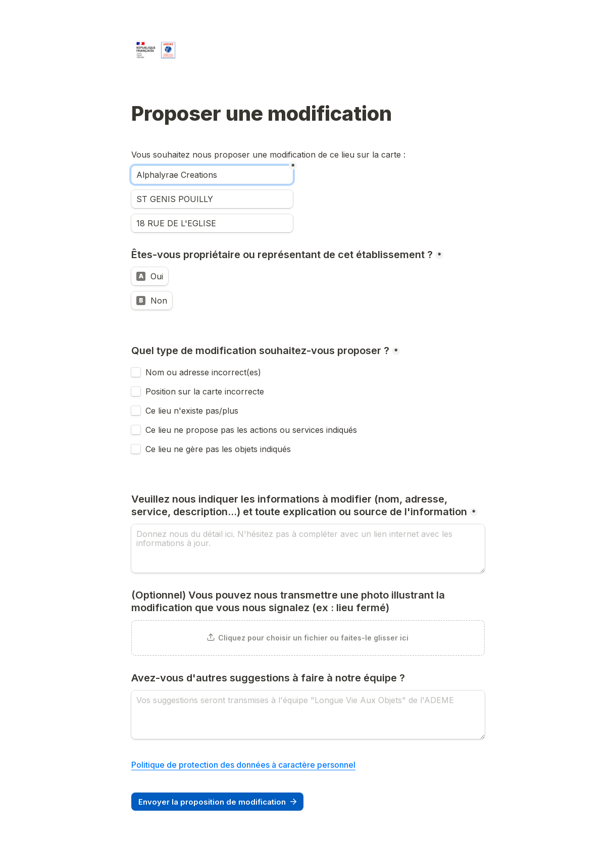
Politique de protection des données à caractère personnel (243, 765)
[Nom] (212, 175)
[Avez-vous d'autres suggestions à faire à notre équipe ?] (308, 715)
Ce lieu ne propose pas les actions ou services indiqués (252, 430)
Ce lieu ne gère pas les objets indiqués (218, 449)
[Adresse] (212, 223)
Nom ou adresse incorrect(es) (203, 372)
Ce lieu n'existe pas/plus (192, 411)
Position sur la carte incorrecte (206, 391)
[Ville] (212, 199)
